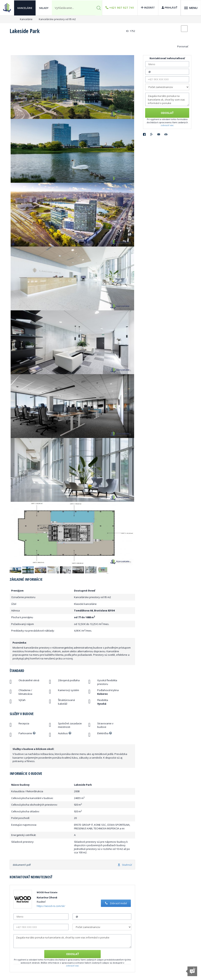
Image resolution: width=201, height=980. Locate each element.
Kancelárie (25, 8)
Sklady (44, 8)
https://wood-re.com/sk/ (51, 906)
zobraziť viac (72, 966)
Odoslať (72, 954)
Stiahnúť (125, 865)
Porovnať (183, 46)
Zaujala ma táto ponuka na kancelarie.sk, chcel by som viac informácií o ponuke (72, 941)
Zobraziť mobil (115, 903)
